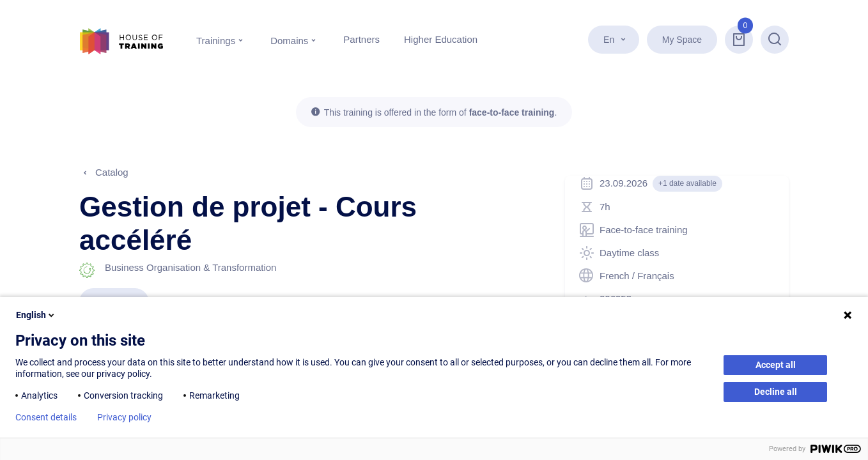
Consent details (46, 417)
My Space (682, 40)
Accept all (776, 365)
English (36, 315)
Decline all (776, 392)
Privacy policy (124, 417)
